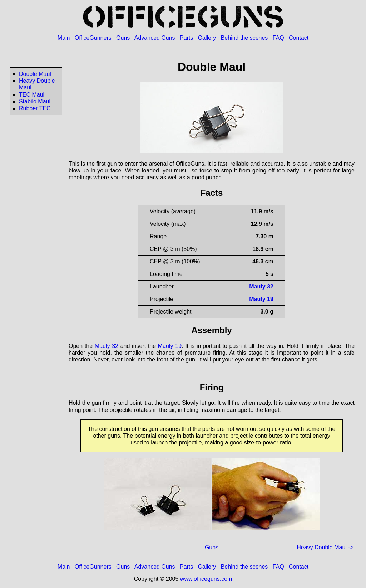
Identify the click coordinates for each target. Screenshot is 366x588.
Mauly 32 (261, 286)
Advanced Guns (155, 38)
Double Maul (35, 74)
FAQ (278, 38)
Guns (123, 38)
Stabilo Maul (35, 101)
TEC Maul (32, 95)
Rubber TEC (35, 108)
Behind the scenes (244, 38)
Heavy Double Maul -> (325, 547)
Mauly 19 (261, 299)
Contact (299, 38)
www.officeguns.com (206, 579)
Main (64, 38)
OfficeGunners (93, 38)
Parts (186, 38)
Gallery (207, 38)
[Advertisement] (33, 246)
